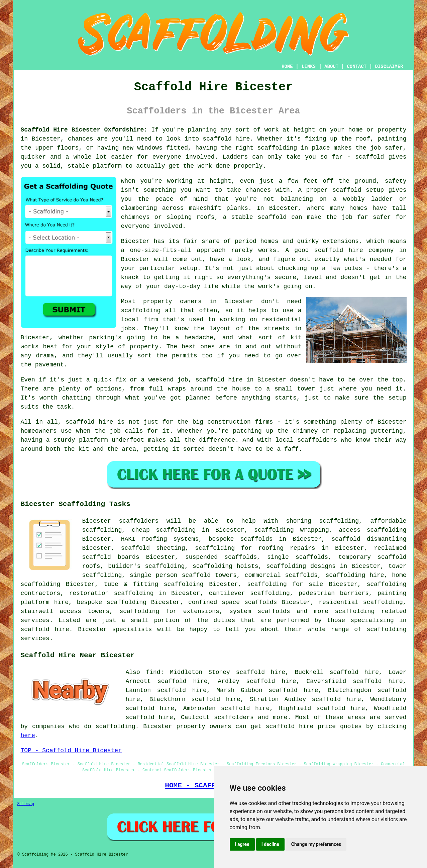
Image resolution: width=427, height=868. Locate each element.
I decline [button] (270, 844)
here (28, 735)
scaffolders (139, 521)
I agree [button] (242, 844)
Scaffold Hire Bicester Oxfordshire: (84, 130)
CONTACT (357, 67)
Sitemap (26, 804)
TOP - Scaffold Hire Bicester (71, 751)
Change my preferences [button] (316, 844)
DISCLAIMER (389, 67)
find (153, 672)
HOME (287, 67)
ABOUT (331, 67)
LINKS (309, 67)
